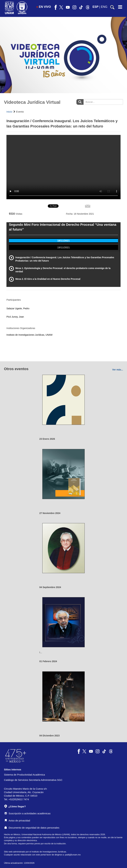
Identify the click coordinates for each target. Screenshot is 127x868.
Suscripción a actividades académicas (27, 813)
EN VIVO (44, 7)
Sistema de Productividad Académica (24, 775)
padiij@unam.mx (73, 855)
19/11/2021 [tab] (63, 247)
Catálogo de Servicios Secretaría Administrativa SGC (33, 780)
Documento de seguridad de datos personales (32, 828)
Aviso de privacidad (17, 821)
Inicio (9, 112)
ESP (96, 7)
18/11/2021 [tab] (63, 241)
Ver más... (118, 370)
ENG (104, 7)
